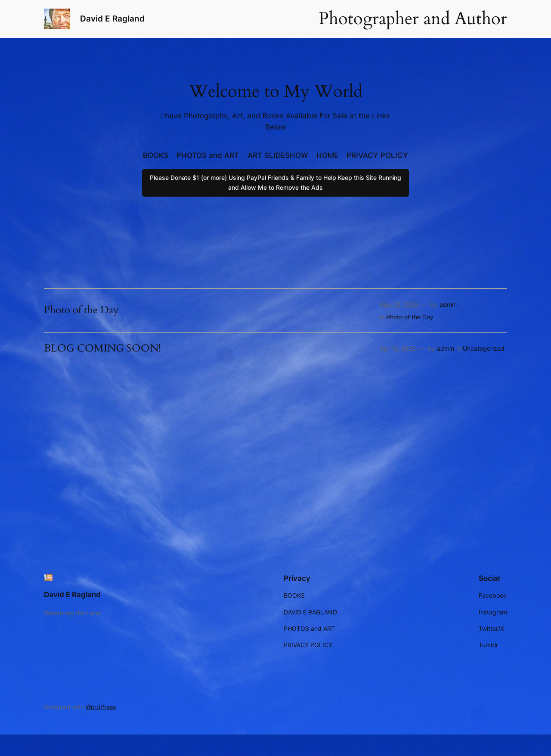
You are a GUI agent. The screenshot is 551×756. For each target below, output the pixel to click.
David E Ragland (112, 19)
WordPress (101, 707)
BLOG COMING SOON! (102, 349)
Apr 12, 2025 (398, 348)
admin (448, 304)
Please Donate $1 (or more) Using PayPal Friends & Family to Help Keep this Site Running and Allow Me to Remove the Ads (275, 182)
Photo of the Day (81, 310)
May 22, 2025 (399, 304)
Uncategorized (484, 348)
